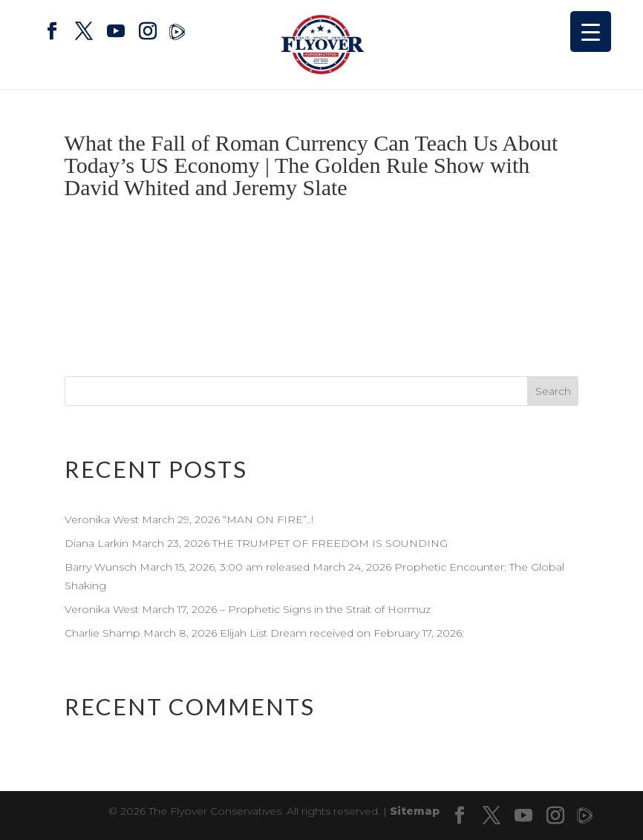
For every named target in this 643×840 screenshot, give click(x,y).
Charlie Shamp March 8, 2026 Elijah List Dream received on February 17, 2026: (264, 633)
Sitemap (415, 811)
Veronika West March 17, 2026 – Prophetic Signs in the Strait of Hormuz (248, 609)
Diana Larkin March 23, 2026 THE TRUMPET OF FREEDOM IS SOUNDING (256, 543)
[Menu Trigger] (591, 32)
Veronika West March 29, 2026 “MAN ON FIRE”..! (190, 519)
